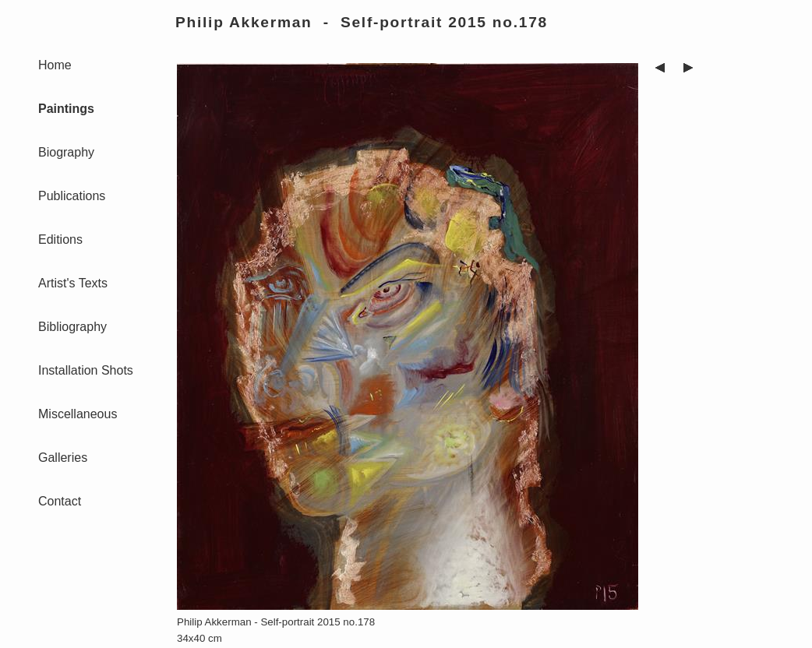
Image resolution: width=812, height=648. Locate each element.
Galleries (63, 458)
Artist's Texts (73, 283)
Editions (60, 239)
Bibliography (72, 327)
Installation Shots (86, 370)
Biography (66, 152)
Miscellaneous (78, 414)
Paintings (66, 109)
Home (55, 65)
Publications (72, 196)
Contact (60, 501)
